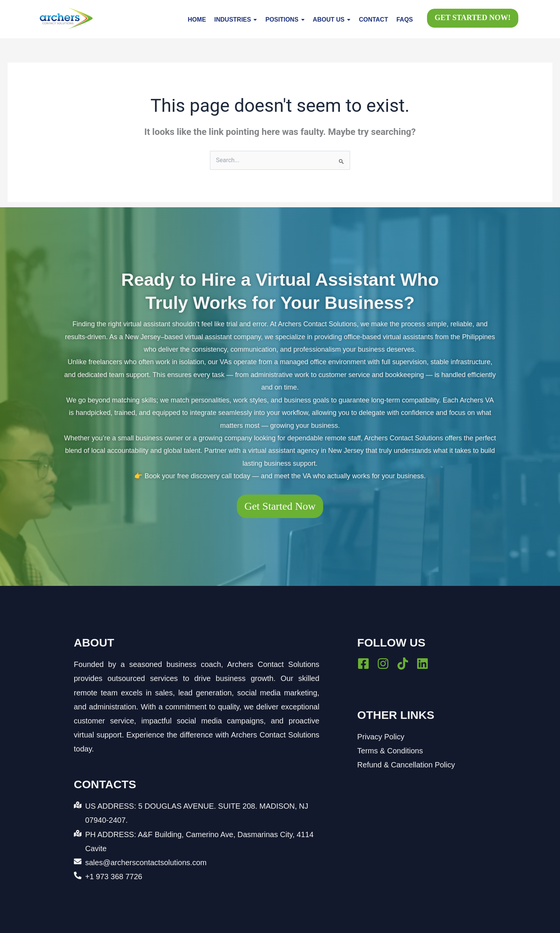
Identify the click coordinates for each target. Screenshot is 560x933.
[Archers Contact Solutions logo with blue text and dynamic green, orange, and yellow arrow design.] (66, 18)
